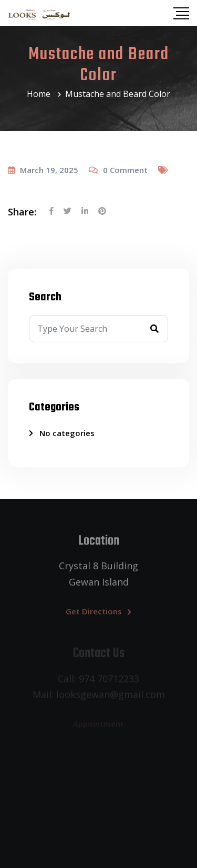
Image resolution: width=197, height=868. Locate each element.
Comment (125, 170)
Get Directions (98, 614)
